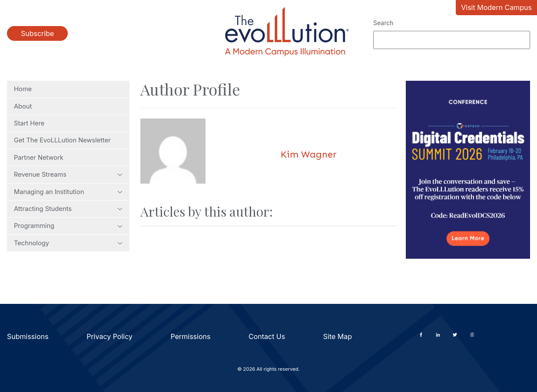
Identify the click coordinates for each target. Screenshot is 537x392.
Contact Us (267, 336)
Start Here (29, 123)
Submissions (28, 336)
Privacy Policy (109, 336)
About (23, 106)
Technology (68, 243)
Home (23, 89)
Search (383, 23)
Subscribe (37, 33)
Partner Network (39, 158)
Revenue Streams (68, 175)
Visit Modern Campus (496, 7)
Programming (68, 226)
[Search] (452, 40)
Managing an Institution (68, 192)
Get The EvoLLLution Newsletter (62, 140)
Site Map (338, 336)
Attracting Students (68, 209)
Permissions (191, 336)
